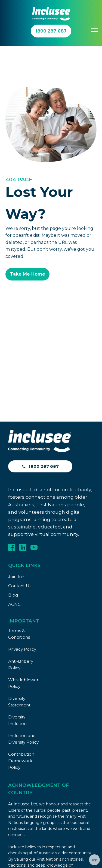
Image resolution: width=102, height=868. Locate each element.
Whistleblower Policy (23, 581)
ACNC (14, 502)
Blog (13, 493)
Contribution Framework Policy (21, 658)
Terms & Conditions (19, 531)
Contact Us (20, 483)
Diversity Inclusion (17, 618)
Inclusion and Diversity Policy (23, 636)
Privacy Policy (22, 547)
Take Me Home (27, 274)
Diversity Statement (19, 599)
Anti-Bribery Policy (21, 562)
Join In (16, 474)
